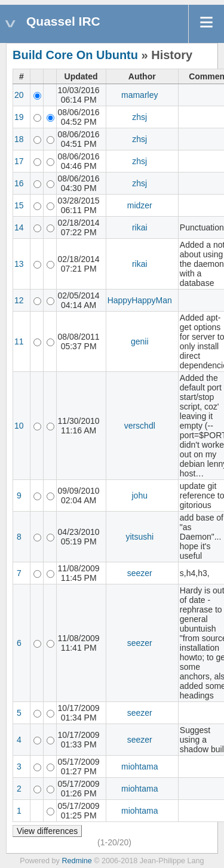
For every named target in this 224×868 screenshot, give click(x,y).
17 (19, 161)
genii (140, 341)
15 (19, 205)
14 (19, 227)
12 (19, 300)
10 (19, 426)
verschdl (140, 426)
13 (19, 264)
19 (19, 117)
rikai (140, 227)
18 (19, 139)
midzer (140, 205)
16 (19, 183)
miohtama (139, 767)
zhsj (139, 117)
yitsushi (139, 537)
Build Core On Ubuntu (75, 55)
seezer (140, 573)
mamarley (139, 95)
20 (19, 95)
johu (140, 495)
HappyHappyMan (140, 300)
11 (19, 341)
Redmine (76, 861)
